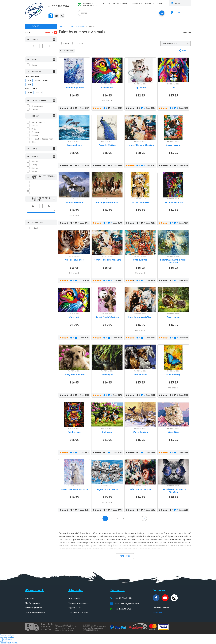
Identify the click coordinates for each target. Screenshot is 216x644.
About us (106, 3)
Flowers (35, 136)
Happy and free (74, 145)
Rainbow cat (107, 87)
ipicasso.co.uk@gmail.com (127, 604)
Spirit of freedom (74, 202)
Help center (150, 3)
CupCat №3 (140, 87)
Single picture (37, 106)
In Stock (35, 228)
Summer (35, 168)
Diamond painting (7, 637)
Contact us (118, 590)
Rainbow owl (74, 432)
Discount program (34, 608)
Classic (34, 65)
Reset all (49, 33)
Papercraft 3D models (9, 643)
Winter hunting (140, 432)
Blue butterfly (173, 375)
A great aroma (173, 145)
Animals (35, 126)
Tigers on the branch (107, 489)
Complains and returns (78, 612)
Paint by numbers (7, 635)
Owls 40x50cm (140, 260)
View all (68, 51)
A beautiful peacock (74, 87)
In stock (66, 43)
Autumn (35, 161)
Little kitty (173, 432)
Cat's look (74, 317)
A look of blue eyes (74, 260)
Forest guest (173, 317)
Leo (173, 87)
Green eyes (107, 375)
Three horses (140, 375)
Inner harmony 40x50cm (140, 317)
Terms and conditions (35, 612)
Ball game (107, 432)
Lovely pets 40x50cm (74, 375)
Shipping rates (137, 3)
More (184, 51)
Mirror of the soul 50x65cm (140, 145)
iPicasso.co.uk (35, 590)
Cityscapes (36, 132)
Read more (125, 556)
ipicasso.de (158, 612)
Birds (34, 129)
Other (34, 142)
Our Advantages (33, 603)
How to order (74, 598)
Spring (34, 165)
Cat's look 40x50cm (173, 202)
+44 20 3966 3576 (123, 598)
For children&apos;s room (42, 139)
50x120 (39, 93)
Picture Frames (6, 639)
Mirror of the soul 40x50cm (107, 260)
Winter (34, 171)
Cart (179, 13)
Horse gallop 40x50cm (107, 202)
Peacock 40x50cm (107, 145)
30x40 (37, 80)
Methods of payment (121, 3)
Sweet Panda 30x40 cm (107, 317)
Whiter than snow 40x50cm (74, 489)
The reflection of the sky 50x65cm (173, 491)
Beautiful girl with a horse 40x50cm (173, 261)
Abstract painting (38, 122)
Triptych (35, 109)
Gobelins (4, 641)
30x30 (29, 80)
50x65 (29, 85)
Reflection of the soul (140, 489)
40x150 (29, 93)
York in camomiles (140, 202)
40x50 (45, 80)
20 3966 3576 (59, 6)
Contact (160, 3)
